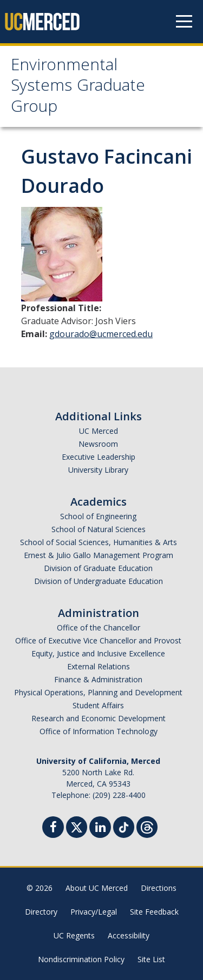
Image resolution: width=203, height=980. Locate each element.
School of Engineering (98, 516)
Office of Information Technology (99, 731)
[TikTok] (124, 826)
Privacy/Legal (94, 912)
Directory (41, 912)
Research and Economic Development (99, 718)
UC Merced (99, 431)
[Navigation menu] (184, 22)
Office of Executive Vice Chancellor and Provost (98, 640)
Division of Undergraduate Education (99, 581)
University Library (98, 470)
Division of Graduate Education (98, 568)
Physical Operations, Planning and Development (98, 692)
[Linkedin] (100, 828)
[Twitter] (77, 826)
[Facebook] (53, 828)
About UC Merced (97, 888)
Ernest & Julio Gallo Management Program (99, 555)
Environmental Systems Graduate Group (78, 88)
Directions (159, 888)
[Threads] (147, 826)
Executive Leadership (99, 457)
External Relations (99, 666)
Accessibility (129, 935)
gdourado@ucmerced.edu (101, 334)
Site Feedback (154, 912)
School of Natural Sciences (99, 529)
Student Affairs (98, 705)
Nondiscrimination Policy (81, 959)
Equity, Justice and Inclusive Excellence (98, 653)
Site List (151, 959)
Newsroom (98, 444)
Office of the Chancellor (99, 627)
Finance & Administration (98, 679)
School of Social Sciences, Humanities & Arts (99, 542)
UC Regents (74, 935)
